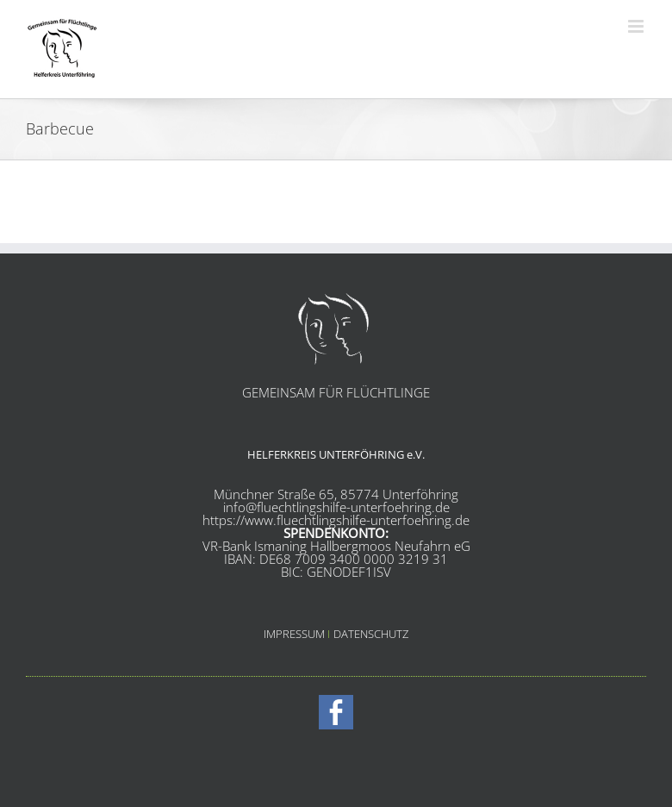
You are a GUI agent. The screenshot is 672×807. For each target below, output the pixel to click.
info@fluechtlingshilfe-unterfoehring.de (336, 507)
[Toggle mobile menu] (637, 26)
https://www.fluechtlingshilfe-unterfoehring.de (336, 520)
